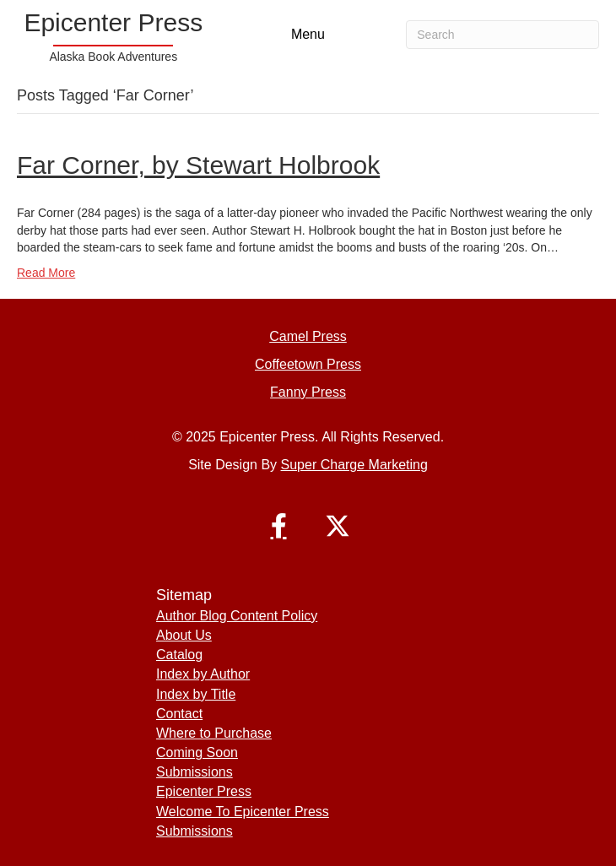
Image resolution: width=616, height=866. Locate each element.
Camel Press (308, 336)
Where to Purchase (214, 733)
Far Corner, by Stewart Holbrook (198, 165)
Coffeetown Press (308, 364)
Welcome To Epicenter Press (243, 812)
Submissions (195, 772)
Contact (179, 714)
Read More (46, 273)
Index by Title (196, 694)
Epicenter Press (204, 791)
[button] (278, 526)
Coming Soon (197, 752)
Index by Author (203, 674)
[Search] (503, 35)
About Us (184, 635)
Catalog (179, 655)
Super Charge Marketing (354, 465)
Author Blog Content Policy (237, 616)
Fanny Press (308, 392)
